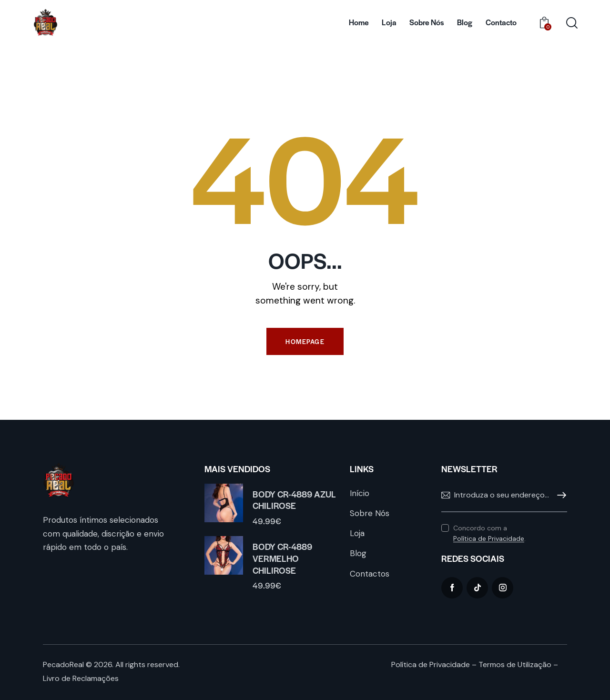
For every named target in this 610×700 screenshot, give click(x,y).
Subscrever (560, 496)
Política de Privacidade (489, 539)
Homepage (305, 341)
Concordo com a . (489, 533)
